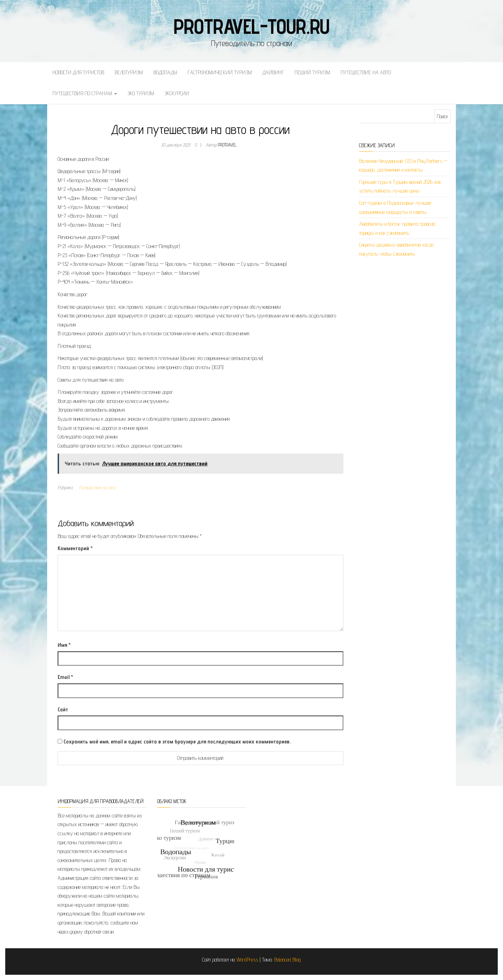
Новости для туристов (78, 72)
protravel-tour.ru (252, 26)
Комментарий (75, 548)
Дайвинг (273, 72)
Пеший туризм (312, 72)
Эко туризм (141, 93)
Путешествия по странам (85, 93)
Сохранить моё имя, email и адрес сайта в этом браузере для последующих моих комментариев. (177, 742)
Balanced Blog (287, 960)
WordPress (247, 960)
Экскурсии (177, 93)
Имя (64, 645)
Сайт (63, 709)
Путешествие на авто (366, 72)
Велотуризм (129, 72)
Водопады (165, 72)
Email (65, 677)
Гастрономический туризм (220, 72)
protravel (227, 145)
